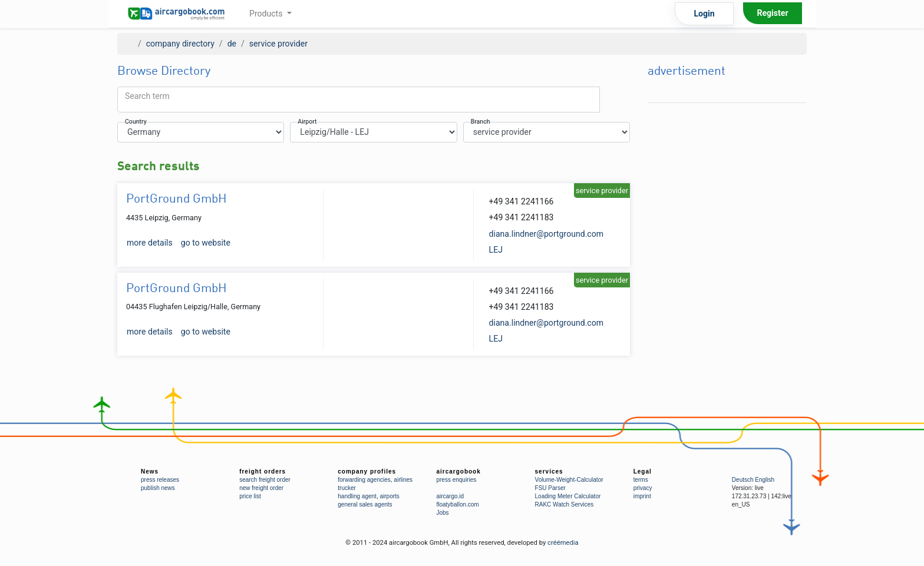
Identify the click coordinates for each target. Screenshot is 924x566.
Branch (481, 122)
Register (772, 13)
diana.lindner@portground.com (547, 234)
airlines (403, 480)
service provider (278, 44)
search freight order (265, 480)
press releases (160, 480)
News (150, 471)
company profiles (367, 471)
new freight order (261, 488)
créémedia (563, 543)
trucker (347, 488)
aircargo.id (450, 496)
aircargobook (458, 471)
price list (250, 496)
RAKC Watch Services (565, 504)
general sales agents (365, 504)
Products (267, 14)
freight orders (263, 471)
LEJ (496, 250)
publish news (158, 488)
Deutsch (743, 480)
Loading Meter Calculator (568, 496)
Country (136, 122)
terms (641, 480)
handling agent (357, 496)
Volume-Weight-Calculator (569, 480)
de (232, 44)
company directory (180, 44)
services (549, 471)
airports (389, 496)
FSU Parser (550, 488)
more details (150, 243)
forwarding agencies (364, 480)
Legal (643, 471)
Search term (147, 96)
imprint (642, 496)
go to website (206, 243)
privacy (643, 488)
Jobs (442, 513)
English (765, 480)
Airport (307, 122)
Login (704, 14)
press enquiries (456, 480)
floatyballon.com (457, 504)
